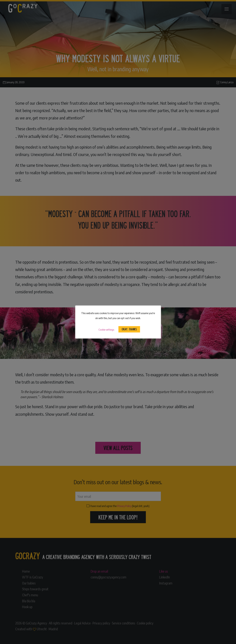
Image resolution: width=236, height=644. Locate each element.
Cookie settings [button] (106, 330)
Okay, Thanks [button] (129, 329)
